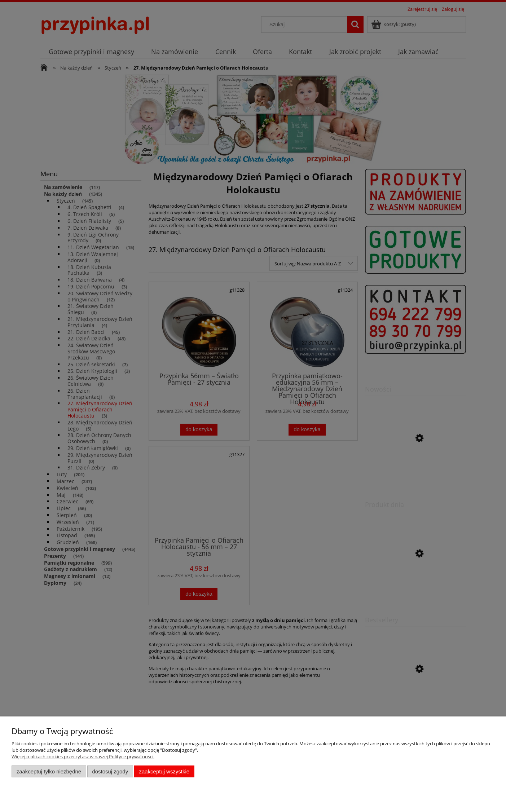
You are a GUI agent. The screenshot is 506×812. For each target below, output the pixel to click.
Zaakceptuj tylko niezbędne (49, 771)
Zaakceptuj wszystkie (164, 771)
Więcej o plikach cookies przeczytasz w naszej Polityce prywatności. (83, 756)
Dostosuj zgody (110, 771)
